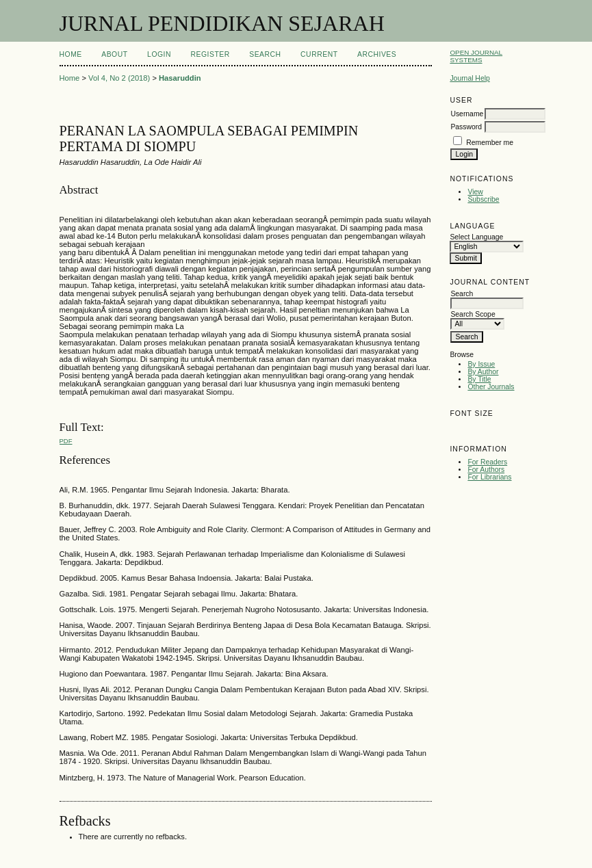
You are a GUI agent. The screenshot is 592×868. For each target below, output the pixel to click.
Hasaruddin (180, 78)
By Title (479, 379)
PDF (66, 441)
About (114, 54)
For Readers (487, 462)
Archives (377, 54)
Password (466, 127)
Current (319, 54)
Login (159, 54)
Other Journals (491, 387)
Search (265, 54)
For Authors (486, 470)
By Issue (481, 364)
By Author (483, 372)
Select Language (476, 237)
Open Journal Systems (476, 56)
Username (467, 114)
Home (71, 54)
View (475, 192)
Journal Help (469, 78)
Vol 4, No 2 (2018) (119, 78)
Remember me (490, 143)
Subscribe (483, 199)
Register (210, 54)
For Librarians (489, 477)
